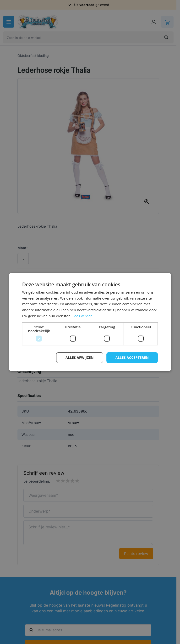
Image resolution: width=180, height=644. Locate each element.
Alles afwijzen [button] (80, 357)
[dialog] (90, 322)
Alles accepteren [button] (132, 357)
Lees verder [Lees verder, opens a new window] (82, 316)
